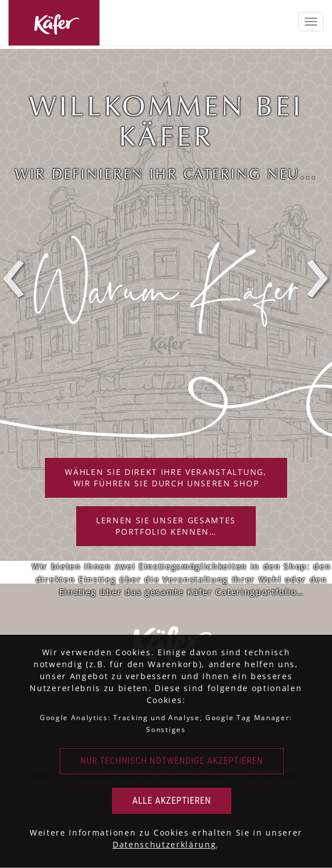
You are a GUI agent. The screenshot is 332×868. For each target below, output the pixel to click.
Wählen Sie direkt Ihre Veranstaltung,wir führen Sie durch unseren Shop (166, 478)
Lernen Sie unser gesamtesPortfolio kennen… (166, 526)
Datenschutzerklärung (165, 844)
